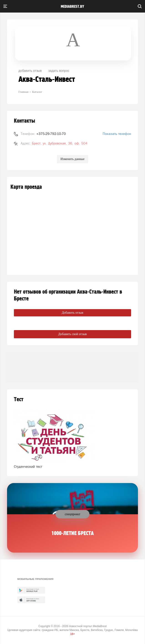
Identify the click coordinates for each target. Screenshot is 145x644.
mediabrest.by (72, 7)
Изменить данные (72, 159)
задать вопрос (59, 71)
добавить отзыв (30, 71)
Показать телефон (117, 134)
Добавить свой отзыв (72, 334)
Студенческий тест (28, 467)
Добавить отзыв (72, 313)
